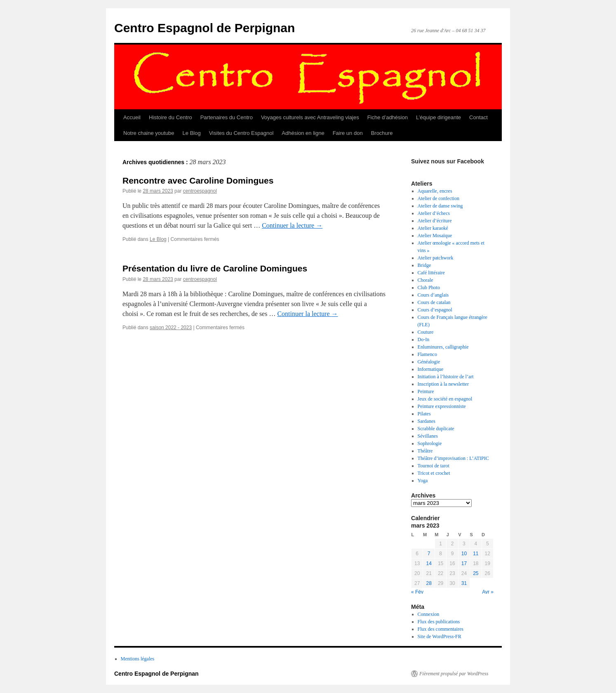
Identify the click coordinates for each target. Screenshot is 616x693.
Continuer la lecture (292, 225)
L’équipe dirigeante (438, 117)
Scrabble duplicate (436, 429)
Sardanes (427, 421)
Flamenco (427, 354)
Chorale (426, 280)
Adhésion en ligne (303, 133)
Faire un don (348, 133)
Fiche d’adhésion (388, 117)
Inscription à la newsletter (443, 384)
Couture (426, 332)
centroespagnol (200, 191)
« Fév (417, 592)
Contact (478, 117)
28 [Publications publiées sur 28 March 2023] (429, 583)
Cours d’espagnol (435, 310)
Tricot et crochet (434, 473)
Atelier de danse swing (440, 206)
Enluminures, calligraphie (443, 347)
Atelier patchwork (436, 258)
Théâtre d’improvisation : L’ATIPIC (453, 458)
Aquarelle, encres (435, 191)
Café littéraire (431, 273)
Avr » (488, 592)
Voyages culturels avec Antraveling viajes (310, 117)
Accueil (132, 117)
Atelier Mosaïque (435, 236)
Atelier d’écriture (435, 221)
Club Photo (429, 288)
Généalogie (429, 362)
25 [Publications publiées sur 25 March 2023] (476, 573)
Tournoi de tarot (434, 466)
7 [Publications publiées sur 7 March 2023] (429, 554)
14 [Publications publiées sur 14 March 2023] (429, 563)
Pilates (424, 414)
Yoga (423, 481)
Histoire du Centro (170, 117)
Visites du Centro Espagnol (241, 133)
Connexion (429, 614)
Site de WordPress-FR (440, 636)
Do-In (424, 339)
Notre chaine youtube (149, 133)
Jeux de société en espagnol (445, 399)
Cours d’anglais (433, 295)
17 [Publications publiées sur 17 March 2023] (464, 563)
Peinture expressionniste (442, 406)
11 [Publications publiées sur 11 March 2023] (476, 554)
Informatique (431, 369)
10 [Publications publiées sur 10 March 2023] (464, 554)
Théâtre (425, 451)
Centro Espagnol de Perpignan (205, 28)
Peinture (426, 391)
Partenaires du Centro (227, 117)
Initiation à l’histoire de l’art (446, 377)
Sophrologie (430, 443)
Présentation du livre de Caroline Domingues (215, 268)
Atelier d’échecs (434, 213)
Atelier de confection (438, 198)
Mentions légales (138, 659)
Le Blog (192, 133)
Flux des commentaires (441, 629)
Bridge (424, 265)
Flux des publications (439, 622)
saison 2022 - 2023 (171, 328)
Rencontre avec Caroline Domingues (198, 180)
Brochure (382, 133)
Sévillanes (428, 436)
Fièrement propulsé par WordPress (454, 674)
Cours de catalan (434, 302)
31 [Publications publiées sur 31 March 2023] (464, 583)
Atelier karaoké (433, 228)
